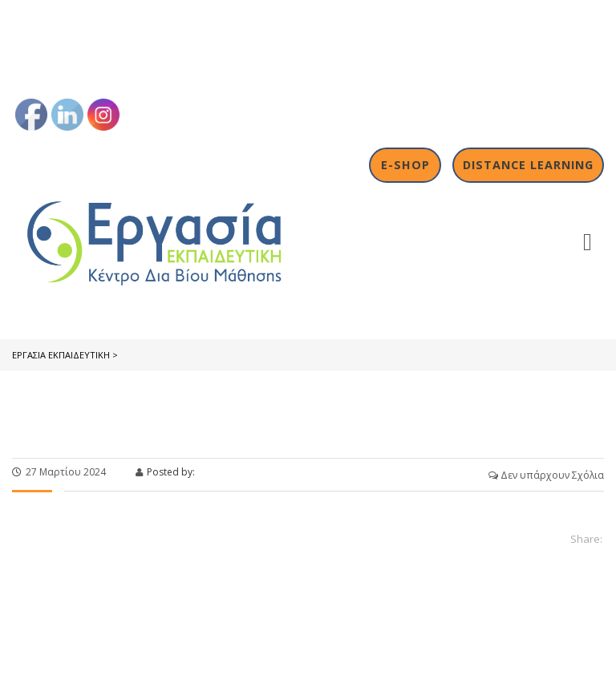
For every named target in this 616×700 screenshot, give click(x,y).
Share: (586, 539)
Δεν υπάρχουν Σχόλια (546, 475)
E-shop (405, 165)
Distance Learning (528, 165)
